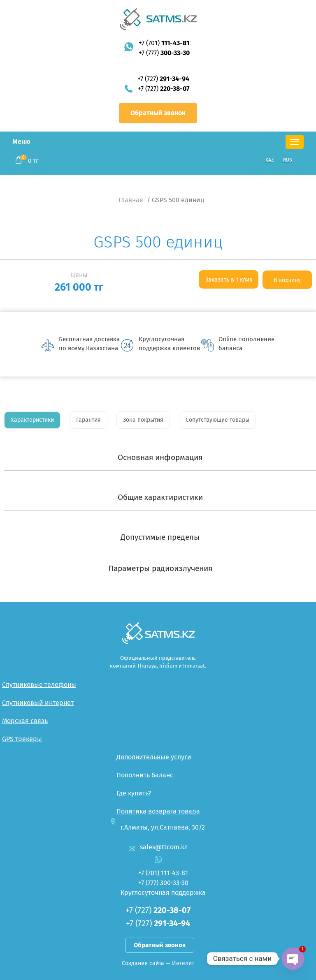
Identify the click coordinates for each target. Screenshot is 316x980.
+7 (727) (163, 79)
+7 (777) (164, 53)
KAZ (270, 160)
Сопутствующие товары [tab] (217, 420)
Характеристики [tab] (32, 420)
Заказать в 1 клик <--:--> (229, 282)
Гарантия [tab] (88, 420)
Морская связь (25, 721)
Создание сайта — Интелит (158, 963)
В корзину (287, 280)
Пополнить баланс (145, 775)
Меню (21, 142)
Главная (131, 200)
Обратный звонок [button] (158, 113)
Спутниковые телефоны (39, 685)
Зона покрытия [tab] (143, 420)
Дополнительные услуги (154, 757)
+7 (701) (164, 43)
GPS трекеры (22, 739)
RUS (288, 160)
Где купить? (134, 793)
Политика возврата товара (158, 811)
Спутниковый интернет (38, 703)
